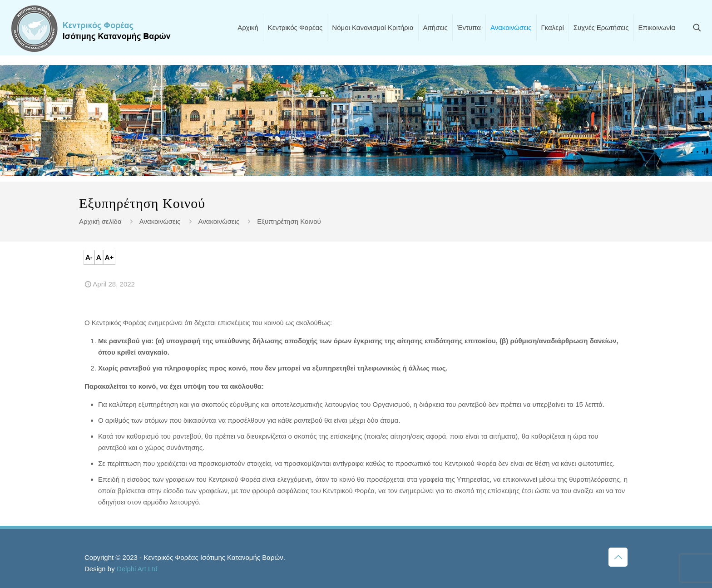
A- (89, 257)
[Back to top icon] (618, 557)
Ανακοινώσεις (160, 221)
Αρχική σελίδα (100, 221)
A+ (109, 257)
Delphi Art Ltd (137, 569)
